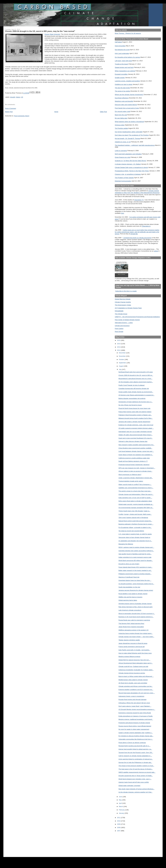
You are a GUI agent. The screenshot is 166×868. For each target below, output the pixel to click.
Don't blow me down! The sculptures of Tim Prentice (132, 135)
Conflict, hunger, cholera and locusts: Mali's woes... (135, 514)
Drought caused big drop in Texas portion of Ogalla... (136, 776)
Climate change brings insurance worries (132, 673)
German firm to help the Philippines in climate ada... (135, 762)
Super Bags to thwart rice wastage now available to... (136, 455)
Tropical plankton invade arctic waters (131, 481)
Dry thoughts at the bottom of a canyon (127, 57)
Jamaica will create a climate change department (134, 422)
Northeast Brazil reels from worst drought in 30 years (136, 372)
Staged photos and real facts (124, 67)
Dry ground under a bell (122, 111)
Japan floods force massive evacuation (131, 627)
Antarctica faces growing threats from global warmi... (136, 633)
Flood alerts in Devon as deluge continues (132, 743)
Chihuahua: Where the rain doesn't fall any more (134, 703)
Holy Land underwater (122, 53)
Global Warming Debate (123, 299)
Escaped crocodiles (121, 74)
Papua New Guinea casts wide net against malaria (135, 412)
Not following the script (122, 50)
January (122, 813)
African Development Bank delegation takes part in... (136, 663)
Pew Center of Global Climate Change (127, 320)
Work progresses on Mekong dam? (130, 475)
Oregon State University (52, 34)
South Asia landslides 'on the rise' (129, 587)
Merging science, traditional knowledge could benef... (136, 719)
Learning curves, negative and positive (127, 81)
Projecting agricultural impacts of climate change (134, 723)
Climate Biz (134, 234)
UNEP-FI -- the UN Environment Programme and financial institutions (137, 317)
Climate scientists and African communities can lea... (136, 686)
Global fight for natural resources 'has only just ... (134, 660)
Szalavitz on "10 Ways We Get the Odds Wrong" (131, 161)
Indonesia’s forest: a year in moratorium (131, 696)
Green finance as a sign (123, 157)
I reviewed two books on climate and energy (137, 238)
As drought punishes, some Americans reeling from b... (136, 584)
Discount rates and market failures (126, 105)
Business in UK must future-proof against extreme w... (136, 617)
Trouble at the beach (122, 64)
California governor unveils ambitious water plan (134, 458)
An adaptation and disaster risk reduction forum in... (135, 541)
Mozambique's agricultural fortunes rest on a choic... (135, 379)
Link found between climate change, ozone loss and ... (136, 451)
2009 (119, 824)
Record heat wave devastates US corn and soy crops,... (137, 693)
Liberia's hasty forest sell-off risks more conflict (134, 782)
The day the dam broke (122, 88)
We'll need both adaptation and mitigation (128, 154)
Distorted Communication (123, 181)
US (22, 97)
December (122, 353)
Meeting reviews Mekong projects (129, 657)
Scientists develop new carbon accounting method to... (136, 551)
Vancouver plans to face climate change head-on (134, 537)
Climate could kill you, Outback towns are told (133, 666)
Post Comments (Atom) (22, 116)
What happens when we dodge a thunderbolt (129, 122)
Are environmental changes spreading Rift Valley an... (136, 508)
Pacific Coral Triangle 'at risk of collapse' (132, 385)
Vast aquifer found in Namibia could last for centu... (135, 554)
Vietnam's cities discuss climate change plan (133, 441)
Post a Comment (11, 108)
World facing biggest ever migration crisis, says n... (135, 779)
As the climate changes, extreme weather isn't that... (136, 792)
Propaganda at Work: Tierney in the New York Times (132, 171)
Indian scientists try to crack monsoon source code (135, 557)
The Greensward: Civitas (123, 305)
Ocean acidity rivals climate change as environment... (136, 392)
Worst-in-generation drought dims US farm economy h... (137, 614)
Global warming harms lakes (128, 600)
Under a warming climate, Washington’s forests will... (136, 478)
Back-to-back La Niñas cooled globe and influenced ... (136, 676)
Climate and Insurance (122, 326)
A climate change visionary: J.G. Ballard (128, 164)
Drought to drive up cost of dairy (129, 564)
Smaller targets (120, 78)
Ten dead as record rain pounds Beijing (131, 531)
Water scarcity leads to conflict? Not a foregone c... (135, 484)
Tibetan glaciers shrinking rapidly (129, 640)
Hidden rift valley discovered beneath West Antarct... (136, 435)
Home (56, 112)
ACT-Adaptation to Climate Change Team (128, 308)
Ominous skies (120, 125)
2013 (119, 347)
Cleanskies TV (139, 200)
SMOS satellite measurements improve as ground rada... (137, 772)
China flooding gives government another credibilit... (135, 448)
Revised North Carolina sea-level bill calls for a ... (134, 746)
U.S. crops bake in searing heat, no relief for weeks (135, 534)
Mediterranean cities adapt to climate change (133, 680)
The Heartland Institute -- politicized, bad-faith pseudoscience (135, 145)
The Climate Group (121, 314)
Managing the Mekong (126, 544)
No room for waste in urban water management (134, 729)
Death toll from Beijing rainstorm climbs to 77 (133, 461)
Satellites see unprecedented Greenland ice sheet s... (136, 488)
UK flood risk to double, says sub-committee (133, 683)
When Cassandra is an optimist (125, 71)
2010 (119, 821)
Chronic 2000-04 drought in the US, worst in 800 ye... (136, 375)
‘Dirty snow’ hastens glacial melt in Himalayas (133, 518)
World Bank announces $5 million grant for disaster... (136, 561)
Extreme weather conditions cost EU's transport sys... (136, 690)
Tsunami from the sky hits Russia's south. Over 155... (136, 753)
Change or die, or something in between (128, 174)
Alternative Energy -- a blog (124, 323)
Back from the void (121, 115)
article (156, 251)
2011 (119, 818)
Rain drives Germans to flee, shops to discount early (136, 607)
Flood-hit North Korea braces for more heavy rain (134, 408)
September (123, 363)
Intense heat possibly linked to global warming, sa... (135, 749)
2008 (119, 828)
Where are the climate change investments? (129, 95)
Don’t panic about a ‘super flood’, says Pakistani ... (135, 706)
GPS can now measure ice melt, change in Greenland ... (137, 468)
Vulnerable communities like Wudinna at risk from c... (136, 739)
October (122, 359)
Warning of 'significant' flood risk (129, 577)
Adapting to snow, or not (123, 142)
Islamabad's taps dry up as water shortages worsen (135, 432)
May (120, 800)
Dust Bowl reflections (122, 98)
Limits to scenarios (121, 151)
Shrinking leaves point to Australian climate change (135, 604)
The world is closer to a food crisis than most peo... (135, 491)
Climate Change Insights (123, 302)
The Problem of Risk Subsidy (124, 178)
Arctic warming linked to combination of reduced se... (136, 759)
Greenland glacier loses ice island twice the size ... (135, 580)
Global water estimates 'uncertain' (129, 786)
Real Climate (119, 332)
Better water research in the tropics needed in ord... (135, 570)
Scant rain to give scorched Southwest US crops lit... (136, 438)
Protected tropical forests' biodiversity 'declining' (134, 465)
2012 (119, 350)
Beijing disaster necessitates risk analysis (132, 398)
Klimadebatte (119, 311)
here (123, 213)
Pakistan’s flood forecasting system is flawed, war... (135, 415)
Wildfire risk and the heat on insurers (130, 597)
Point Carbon (119, 329)
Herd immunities (120, 46)
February (122, 810)
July (120, 369)
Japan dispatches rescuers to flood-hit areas (133, 643)
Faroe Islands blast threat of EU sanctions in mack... (135, 567)
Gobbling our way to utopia (124, 84)
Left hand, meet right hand (123, 61)
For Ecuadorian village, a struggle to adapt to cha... (135, 527)
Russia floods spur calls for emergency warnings (134, 620)
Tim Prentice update (121, 128)
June (121, 797)
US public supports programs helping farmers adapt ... (136, 428)
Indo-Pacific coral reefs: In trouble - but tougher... (134, 650)
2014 (119, 344)
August (121, 366)
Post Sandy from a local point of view (127, 108)
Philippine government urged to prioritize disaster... (135, 574)
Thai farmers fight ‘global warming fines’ (131, 623)
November (122, 356)
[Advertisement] (125, 843)
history (18, 97)
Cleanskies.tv (146, 226)
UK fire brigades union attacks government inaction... (136, 382)
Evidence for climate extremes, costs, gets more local (136, 425)
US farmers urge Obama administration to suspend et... (136, 395)
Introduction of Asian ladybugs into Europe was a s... (136, 402)
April (121, 803)
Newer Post (9, 112)
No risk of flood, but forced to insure (130, 405)
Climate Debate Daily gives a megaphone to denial (131, 167)
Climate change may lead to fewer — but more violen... (136, 637)
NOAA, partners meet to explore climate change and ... (136, 547)
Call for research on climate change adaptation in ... (135, 756)
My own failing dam (121, 118)
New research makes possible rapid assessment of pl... (136, 445)
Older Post (103, 112)
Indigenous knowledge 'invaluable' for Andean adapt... (136, 670)
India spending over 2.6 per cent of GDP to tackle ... (135, 498)
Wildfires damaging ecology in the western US (133, 630)
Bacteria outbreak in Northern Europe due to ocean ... (136, 524)
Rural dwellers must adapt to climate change (133, 594)
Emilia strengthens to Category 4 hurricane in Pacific (136, 716)
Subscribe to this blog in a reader (126, 291)
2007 (119, 831)
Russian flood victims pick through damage (132, 699)
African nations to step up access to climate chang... (135, 471)
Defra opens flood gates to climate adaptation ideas (135, 501)
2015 (119, 340)
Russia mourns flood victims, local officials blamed (135, 726)
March (121, 806)
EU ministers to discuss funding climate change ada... (136, 736)
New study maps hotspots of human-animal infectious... (136, 789)
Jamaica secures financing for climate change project (136, 590)
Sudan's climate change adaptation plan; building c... (136, 733)
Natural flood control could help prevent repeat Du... (135, 521)
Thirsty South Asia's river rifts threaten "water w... (134, 511)
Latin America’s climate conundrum (130, 610)
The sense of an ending (122, 91)
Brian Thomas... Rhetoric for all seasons (128, 33)
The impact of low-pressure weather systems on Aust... (136, 766)
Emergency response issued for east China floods (135, 713)
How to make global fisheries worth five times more (135, 653)
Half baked (118, 42)
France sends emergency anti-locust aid (132, 647)
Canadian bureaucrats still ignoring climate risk (134, 388)
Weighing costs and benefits (124, 101)
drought (13, 97)
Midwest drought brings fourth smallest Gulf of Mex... (136, 418)
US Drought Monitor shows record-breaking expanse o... (137, 709)
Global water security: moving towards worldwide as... (136, 504)
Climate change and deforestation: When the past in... (136, 494)
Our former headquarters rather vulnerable (129, 132)
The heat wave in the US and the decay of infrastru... (136, 769)
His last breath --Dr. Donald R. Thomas (127, 138)
